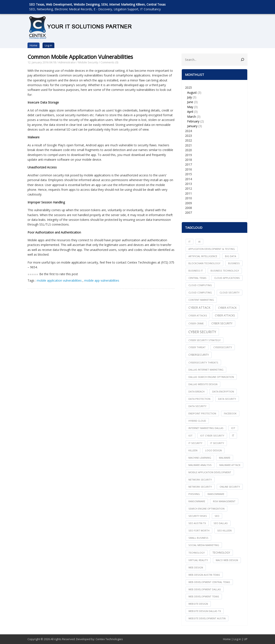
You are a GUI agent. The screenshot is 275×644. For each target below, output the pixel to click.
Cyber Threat (197, 347)
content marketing (201, 300)
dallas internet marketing (206, 370)
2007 (188, 213)
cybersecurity (223, 347)
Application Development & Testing (212, 249)
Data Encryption (223, 391)
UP (246, 639)
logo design (213, 450)
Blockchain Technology (204, 263)
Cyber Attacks (225, 315)
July (189, 97)
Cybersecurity (199, 355)
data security (227, 399)
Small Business (198, 538)
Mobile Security (88, 62)
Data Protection (199, 399)
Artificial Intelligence (203, 256)
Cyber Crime (196, 323)
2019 (188, 155)
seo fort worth (199, 530)
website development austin (207, 618)
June (190, 102)
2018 (188, 160)
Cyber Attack (199, 308)
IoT (190, 436)
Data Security (197, 406)
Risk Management (224, 501)
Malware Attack (230, 465)
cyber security (222, 323)
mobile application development (210, 472)
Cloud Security (230, 292)
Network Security (200, 487)
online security (230, 487)
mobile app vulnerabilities (102, 280)
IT (189, 242)
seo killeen (224, 530)
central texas (197, 278)
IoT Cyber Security (212, 436)
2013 (188, 184)
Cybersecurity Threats (203, 362)
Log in (48, 45)
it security (195, 443)
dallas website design (203, 384)
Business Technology (225, 271)
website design (198, 604)
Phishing (194, 494)
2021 (188, 145)
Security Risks (198, 516)
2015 (188, 174)
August (192, 92)
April (190, 112)
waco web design (227, 560)
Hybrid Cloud (197, 421)
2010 (188, 198)
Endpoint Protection (202, 413)
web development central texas (209, 582)
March (192, 117)
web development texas (204, 596)
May (190, 107)
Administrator (67, 62)
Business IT (196, 271)
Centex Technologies (109, 639)
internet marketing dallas (206, 428)
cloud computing (200, 285)
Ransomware (197, 501)
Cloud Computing (200, 292)
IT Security (217, 443)
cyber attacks (198, 315)
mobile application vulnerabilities (59, 280)
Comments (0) (109, 62)
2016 (188, 169)
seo (217, 516)
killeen (193, 450)
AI (199, 242)
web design (196, 567)
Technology (221, 553)
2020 (188, 150)
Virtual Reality (198, 560)
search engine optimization (206, 509)
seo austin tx (197, 523)
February (193, 121)
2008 (188, 208)
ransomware (216, 494)
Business (234, 263)
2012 (188, 188)
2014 (188, 179)
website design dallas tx (205, 611)
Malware (225, 458)
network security (200, 480)
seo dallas (221, 523)
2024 (188, 131)
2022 (188, 140)
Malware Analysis (200, 465)
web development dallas (205, 589)
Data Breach (196, 391)
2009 (188, 203)
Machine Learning (200, 458)
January (192, 126)
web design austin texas (204, 575)
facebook (230, 413)
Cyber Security (202, 332)
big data (231, 256)
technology (197, 553)
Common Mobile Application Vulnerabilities (80, 57)
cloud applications (227, 278)
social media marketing (204, 545)
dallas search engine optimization (211, 377)
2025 (215, 107)
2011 (188, 193)
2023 (188, 136)
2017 (188, 164)
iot (233, 428)
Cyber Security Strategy (205, 340)
